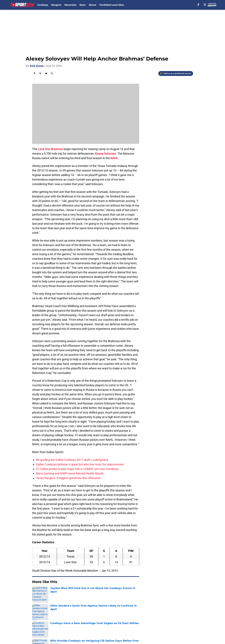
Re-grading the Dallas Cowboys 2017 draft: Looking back (72, 460)
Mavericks (70, 5)
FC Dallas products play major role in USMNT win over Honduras (77, 469)
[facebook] (198, 5)
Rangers (56, 5)
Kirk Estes (37, 66)
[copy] (52, 73)
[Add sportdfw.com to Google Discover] (176, 73)
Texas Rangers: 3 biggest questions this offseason (68, 478)
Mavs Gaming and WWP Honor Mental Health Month (70, 473)
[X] (205, 5)
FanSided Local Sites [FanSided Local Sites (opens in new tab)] (112, 5)
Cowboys (43, 5)
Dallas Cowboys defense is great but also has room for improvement (80, 464)
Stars (82, 5)
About (92, 5)
